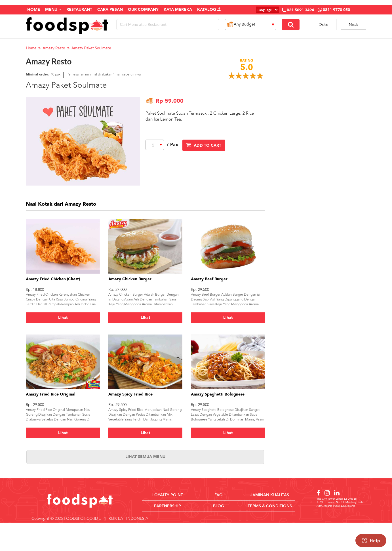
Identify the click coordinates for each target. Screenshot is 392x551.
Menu (53, 10)
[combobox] (155, 145)
